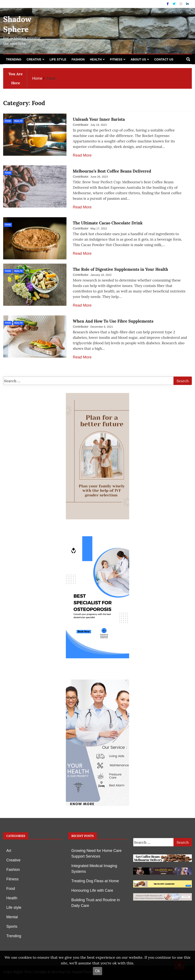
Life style (58, 59)
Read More (82, 155)
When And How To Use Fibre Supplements (113, 321)
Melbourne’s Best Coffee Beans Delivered (112, 171)
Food (8, 121)
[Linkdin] (187, 4)
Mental (12, 917)
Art (9, 851)
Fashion (78, 59)
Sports (12, 926)
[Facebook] (168, 4)
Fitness (116, 59)
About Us (138, 59)
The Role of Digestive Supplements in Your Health (120, 269)
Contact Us (164, 59)
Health (96, 59)
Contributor (81, 125)
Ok (97, 971)
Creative (34, 59)
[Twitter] (175, 4)
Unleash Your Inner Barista (99, 119)
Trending (14, 59)
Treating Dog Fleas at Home (95, 881)
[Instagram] (181, 4)
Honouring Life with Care (92, 890)
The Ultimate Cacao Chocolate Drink (108, 223)
